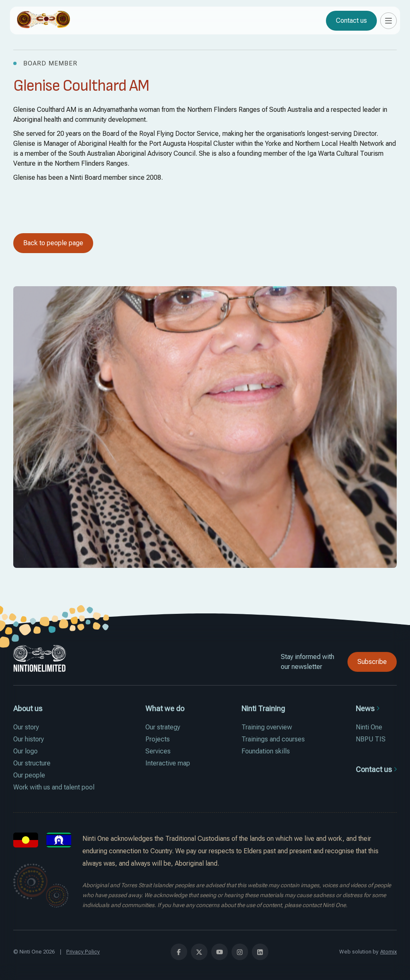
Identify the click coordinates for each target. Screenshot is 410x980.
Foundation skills (266, 751)
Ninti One (369, 727)
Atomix (388, 952)
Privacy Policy (83, 952)
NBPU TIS (371, 739)
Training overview (267, 727)
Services (158, 751)
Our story (26, 727)
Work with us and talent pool (54, 787)
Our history (29, 739)
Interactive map (168, 763)
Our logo (25, 751)
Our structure (32, 763)
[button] (388, 21)
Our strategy (163, 727)
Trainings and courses (273, 739)
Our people (29, 775)
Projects (158, 739)
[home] (43, 21)
